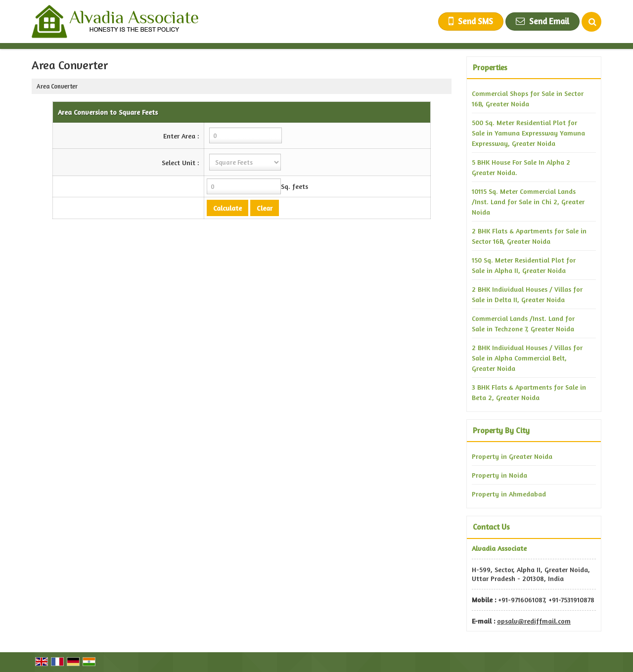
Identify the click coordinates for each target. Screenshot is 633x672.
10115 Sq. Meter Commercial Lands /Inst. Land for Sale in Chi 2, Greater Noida (528, 202)
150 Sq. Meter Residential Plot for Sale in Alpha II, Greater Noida (524, 265)
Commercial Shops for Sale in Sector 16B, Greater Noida (528, 98)
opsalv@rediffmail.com (534, 621)
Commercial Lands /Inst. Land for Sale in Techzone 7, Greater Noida (523, 323)
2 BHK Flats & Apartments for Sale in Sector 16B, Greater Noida (529, 236)
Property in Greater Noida (512, 456)
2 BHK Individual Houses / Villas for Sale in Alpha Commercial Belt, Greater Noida (527, 358)
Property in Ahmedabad (509, 494)
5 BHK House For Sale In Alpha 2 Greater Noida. (521, 167)
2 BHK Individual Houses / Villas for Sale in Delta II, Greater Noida (527, 294)
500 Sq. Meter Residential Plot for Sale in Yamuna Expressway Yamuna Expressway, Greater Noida (528, 133)
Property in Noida (499, 475)
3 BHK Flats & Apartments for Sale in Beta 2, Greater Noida (529, 392)
